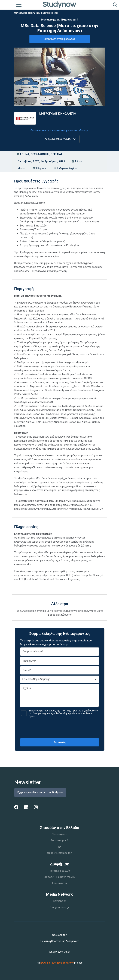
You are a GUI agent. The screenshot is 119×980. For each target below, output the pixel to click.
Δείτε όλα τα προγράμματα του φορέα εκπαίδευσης (59, 130)
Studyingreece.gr (59, 907)
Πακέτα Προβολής (60, 871)
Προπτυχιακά (59, 834)
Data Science (52, 13)
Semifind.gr (59, 901)
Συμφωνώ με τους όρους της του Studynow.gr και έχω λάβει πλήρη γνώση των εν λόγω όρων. (63, 713)
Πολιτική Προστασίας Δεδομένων (60, 941)
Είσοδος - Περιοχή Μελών (59, 877)
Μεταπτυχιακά (21, 13)
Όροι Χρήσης (60, 935)
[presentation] (60, 728)
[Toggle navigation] (19, 5)
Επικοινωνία (59, 883)
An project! (60, 963)
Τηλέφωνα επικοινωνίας (59, 139)
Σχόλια (60, 696)
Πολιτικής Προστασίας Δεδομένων (79, 711)
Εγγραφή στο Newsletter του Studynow (40, 792)
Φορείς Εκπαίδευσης (59, 853)
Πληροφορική (37, 13)
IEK (59, 847)
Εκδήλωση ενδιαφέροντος (60, 39)
